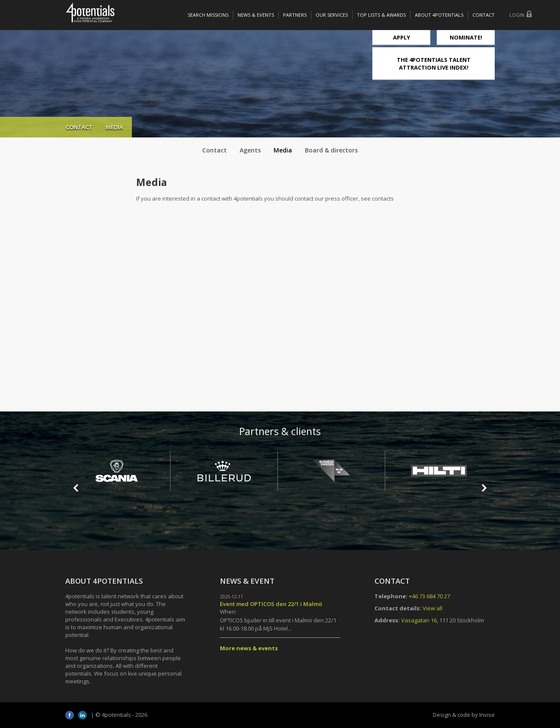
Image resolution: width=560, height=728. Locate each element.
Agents (250, 150)
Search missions (208, 15)
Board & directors (331, 150)
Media (283, 150)
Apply (402, 37)
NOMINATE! (466, 37)
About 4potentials (439, 15)
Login (517, 15)
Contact (484, 15)
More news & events (249, 648)
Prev (76, 488)
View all (432, 608)
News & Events (256, 15)
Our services (332, 15)
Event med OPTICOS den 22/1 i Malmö (271, 604)
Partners (295, 15)
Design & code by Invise (464, 715)
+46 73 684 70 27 (429, 596)
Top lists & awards (381, 15)
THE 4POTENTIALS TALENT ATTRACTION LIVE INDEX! (434, 64)
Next (484, 488)
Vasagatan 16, (420, 620)
